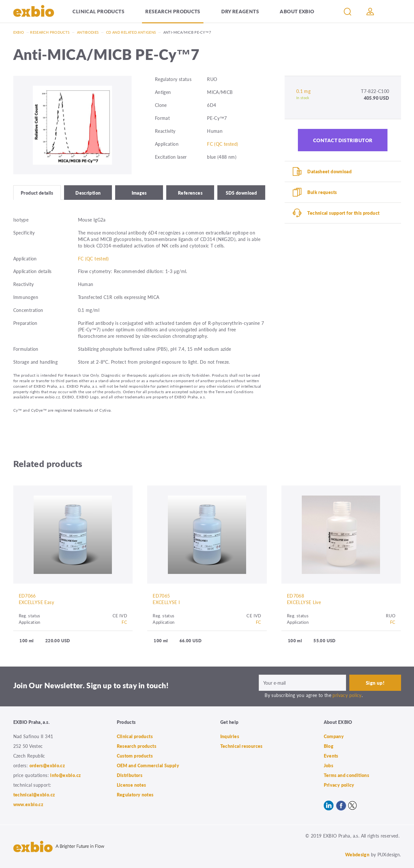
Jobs (329, 765)
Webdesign (357, 854)
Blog (329, 746)
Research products (173, 11)
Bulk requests (322, 192)
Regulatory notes (135, 794)
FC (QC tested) (223, 144)
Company (334, 736)
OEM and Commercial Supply (148, 765)
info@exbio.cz (65, 775)
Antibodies (88, 32)
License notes (131, 785)
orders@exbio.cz (47, 765)
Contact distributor (343, 140)
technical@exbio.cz (34, 794)
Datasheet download (329, 171)
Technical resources (241, 746)
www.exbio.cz (28, 804)
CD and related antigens (131, 32)
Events (331, 756)
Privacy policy (339, 785)
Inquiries (230, 736)
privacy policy (347, 695)
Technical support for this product (343, 213)
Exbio (19, 32)
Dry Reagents (240, 11)
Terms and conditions (347, 775)
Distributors (130, 775)
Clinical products (98, 11)
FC (124, 622)
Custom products (135, 756)
